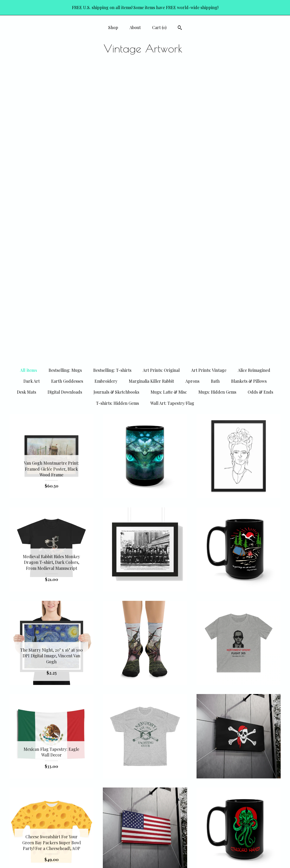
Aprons (192, 93)
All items (29, 82)
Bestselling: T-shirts (112, 82)
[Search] (180, 28)
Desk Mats (26, 103)
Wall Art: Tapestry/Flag (172, 115)
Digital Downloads (65, 103)
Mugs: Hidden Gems (217, 103)
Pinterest (145, 832)
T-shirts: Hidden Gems (117, 115)
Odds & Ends (260, 103)
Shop (113, 27)
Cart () (159, 27)
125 (171, 782)
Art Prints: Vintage (209, 82)
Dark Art (32, 93)
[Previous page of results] (99, 782)
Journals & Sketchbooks (116, 103)
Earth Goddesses (67, 93)
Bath (215, 93)
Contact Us (52, 857)
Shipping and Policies (51, 849)
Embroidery (106, 93)
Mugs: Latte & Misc (169, 103)
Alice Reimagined (254, 82)
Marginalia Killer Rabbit (151, 93)
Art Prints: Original (161, 82)
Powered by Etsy (238, 849)
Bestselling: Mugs (65, 82)
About (135, 27)
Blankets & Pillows (249, 93)
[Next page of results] (191, 782)
